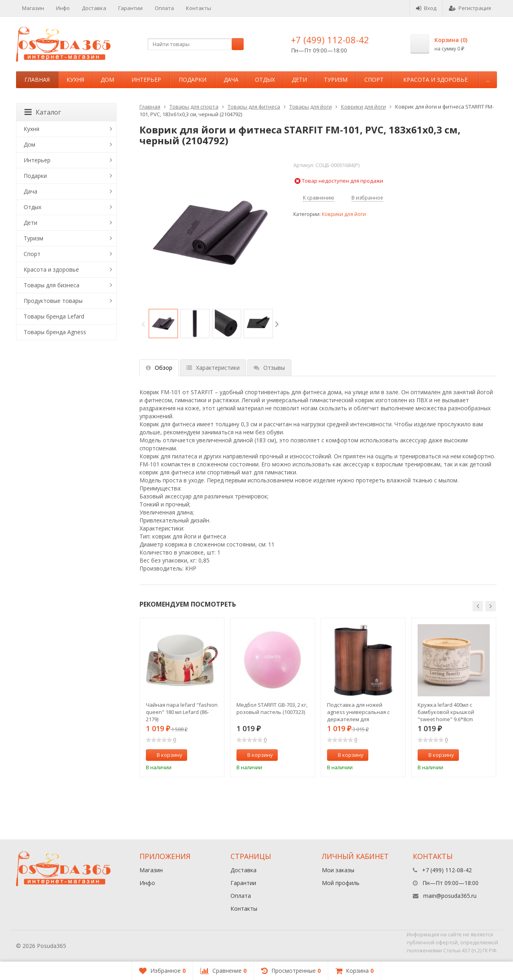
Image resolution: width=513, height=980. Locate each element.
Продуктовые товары (53, 301)
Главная (37, 80)
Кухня (75, 80)
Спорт (374, 80)
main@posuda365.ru (450, 896)
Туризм (336, 80)
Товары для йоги (311, 107)
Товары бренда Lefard (54, 316)
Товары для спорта (194, 107)
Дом (107, 80)
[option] (163, 324)
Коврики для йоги (364, 107)
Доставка (94, 8)
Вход (426, 8)
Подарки (193, 80)
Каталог (43, 112)
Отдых (265, 80)
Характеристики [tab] (213, 368)
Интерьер (146, 80)
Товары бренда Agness (55, 332)
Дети (299, 80)
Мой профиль (341, 883)
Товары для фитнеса (254, 107)
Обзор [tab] (159, 368)
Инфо (63, 8)
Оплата (164, 8)
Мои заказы (338, 870)
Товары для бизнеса (52, 285)
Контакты (199, 8)
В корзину (165, 755)
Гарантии (130, 8)
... (488, 80)
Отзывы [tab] (269, 368)
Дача (231, 80)
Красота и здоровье (435, 80)
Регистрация (470, 8)
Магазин (33, 8)
